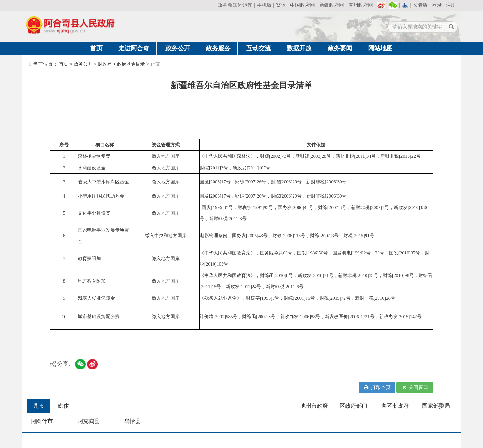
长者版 (420, 5)
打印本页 (377, 388)
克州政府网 (361, 5)
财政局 (105, 64)
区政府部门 (354, 406)
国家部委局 (436, 406)
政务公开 (178, 48)
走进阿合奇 (134, 48)
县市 (39, 406)
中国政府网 (303, 5)
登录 (437, 5)
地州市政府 (314, 406)
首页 (96, 48)
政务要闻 (340, 48)
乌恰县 (133, 421)
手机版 (264, 5)
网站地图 (380, 48)
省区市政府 (395, 406)
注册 (451, 5)
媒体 (63, 406)
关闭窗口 (415, 388)
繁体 (281, 5)
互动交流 (259, 48)
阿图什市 (42, 421)
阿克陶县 (89, 421)
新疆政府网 (332, 5)
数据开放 (299, 48)
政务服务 (218, 48)
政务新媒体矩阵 (235, 5)
